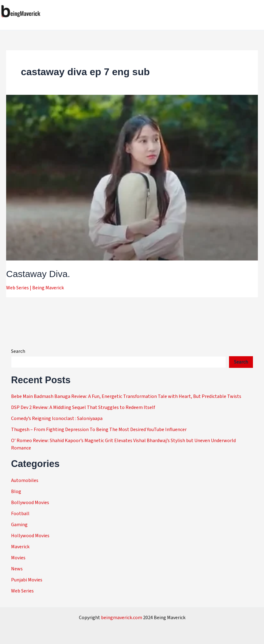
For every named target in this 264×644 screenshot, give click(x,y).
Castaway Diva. (38, 274)
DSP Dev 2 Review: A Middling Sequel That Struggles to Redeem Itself (83, 407)
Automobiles (25, 480)
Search (18, 351)
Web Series (17, 288)
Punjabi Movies (27, 580)
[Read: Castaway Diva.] (132, 177)
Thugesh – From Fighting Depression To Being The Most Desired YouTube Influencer (99, 430)
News (17, 569)
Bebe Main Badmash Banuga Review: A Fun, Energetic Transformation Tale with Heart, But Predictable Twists (126, 396)
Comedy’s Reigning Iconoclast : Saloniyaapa (57, 418)
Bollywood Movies (30, 503)
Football (20, 514)
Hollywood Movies (30, 536)
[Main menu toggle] (257, 11)
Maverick (20, 547)
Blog (16, 492)
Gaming (19, 525)
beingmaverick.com (122, 618)
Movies (18, 558)
